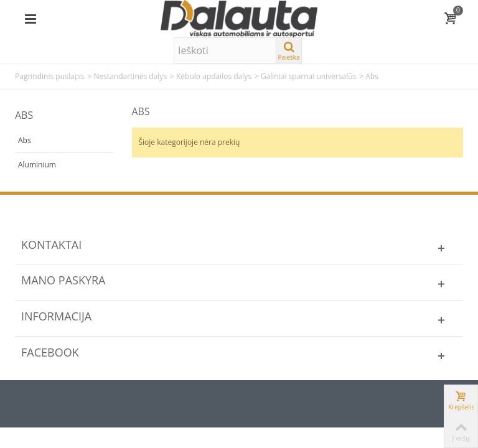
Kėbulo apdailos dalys (214, 76)
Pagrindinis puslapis (50, 76)
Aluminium (37, 165)
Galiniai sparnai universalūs (308, 76)
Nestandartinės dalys (130, 76)
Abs (25, 140)
